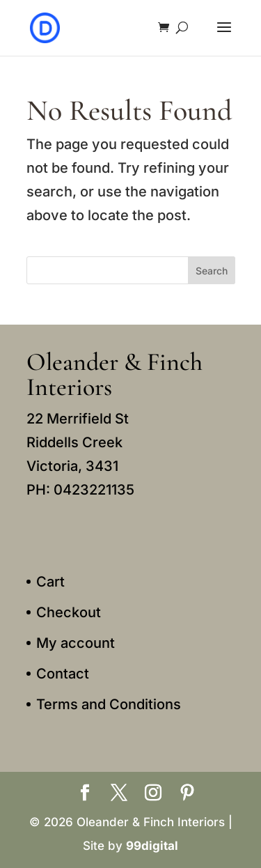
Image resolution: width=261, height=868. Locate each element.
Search (212, 271)
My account (76, 643)
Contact (63, 674)
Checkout (69, 612)
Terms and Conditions (109, 704)
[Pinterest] (187, 794)
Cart (50, 582)
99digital (152, 846)
